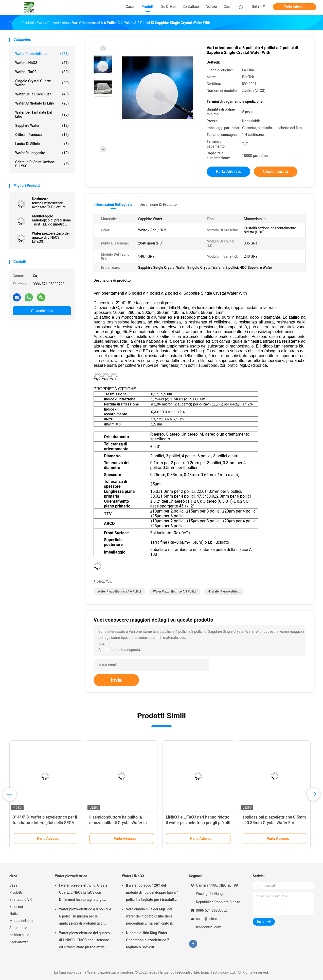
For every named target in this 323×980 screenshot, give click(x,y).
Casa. (14, 885)
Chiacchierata (42, 311)
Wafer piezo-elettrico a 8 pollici (175, 591)
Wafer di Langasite (42, 153)
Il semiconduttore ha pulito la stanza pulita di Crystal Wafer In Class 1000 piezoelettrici (118, 823)
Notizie (15, 914)
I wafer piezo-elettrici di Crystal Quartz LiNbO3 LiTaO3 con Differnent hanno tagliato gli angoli (84, 893)
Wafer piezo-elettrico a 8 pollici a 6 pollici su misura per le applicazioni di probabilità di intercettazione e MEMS (85, 917)
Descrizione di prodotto (158, 205)
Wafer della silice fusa (42, 94)
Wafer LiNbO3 (42, 63)
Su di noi (16, 907)
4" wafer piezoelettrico (224, 591)
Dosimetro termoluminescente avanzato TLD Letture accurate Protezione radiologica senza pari (49, 203)
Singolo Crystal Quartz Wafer (42, 83)
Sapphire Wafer (42, 126)
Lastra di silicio (42, 144)
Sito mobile (18, 928)
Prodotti (16, 892)
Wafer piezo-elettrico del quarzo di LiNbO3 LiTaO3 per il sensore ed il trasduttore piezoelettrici (84, 940)
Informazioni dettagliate (113, 205)
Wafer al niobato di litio (42, 103)
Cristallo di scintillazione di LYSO (42, 164)
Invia (116, 680)
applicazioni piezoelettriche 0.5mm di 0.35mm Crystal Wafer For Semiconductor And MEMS (274, 823)
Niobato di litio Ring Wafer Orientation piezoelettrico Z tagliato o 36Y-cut (148, 940)
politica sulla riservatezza (19, 938)
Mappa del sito (21, 921)
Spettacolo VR (21, 900)
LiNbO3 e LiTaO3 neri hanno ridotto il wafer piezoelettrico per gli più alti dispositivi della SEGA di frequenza (198, 823)
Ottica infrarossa (42, 135)
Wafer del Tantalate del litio (42, 114)
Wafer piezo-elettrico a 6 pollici (119, 591)
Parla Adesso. (295, 7)
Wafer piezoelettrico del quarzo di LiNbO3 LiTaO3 (51, 237)
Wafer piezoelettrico (42, 54)
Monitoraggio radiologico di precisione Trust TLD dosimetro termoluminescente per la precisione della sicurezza (51, 220)
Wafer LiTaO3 (42, 72)
